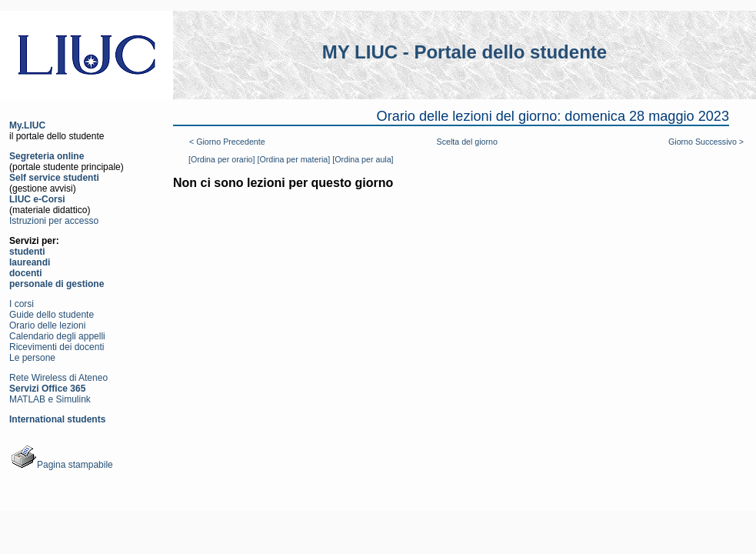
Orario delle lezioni (47, 325)
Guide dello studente (52, 315)
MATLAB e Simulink (50, 399)
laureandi (30, 262)
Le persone (32, 358)
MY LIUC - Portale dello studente (465, 52)
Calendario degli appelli (57, 336)
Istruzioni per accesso (54, 221)
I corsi (22, 304)
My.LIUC (27, 125)
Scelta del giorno (467, 142)
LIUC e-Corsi (37, 199)
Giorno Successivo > (706, 142)
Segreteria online (47, 156)
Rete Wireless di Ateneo (58, 378)
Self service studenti (54, 178)
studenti (27, 252)
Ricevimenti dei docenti (57, 347)
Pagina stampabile (61, 465)
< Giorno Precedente (227, 142)
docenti (26, 273)
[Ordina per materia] (293, 159)
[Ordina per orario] (221, 159)
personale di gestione (57, 284)
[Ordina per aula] (363, 159)
